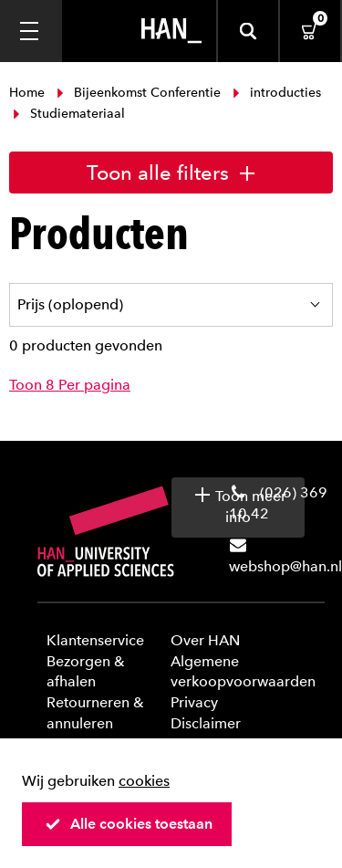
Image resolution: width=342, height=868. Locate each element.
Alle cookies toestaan (129, 824)
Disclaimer (206, 723)
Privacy (194, 702)
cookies (144, 781)
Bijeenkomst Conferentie (139, 93)
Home (29, 93)
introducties (275, 93)
